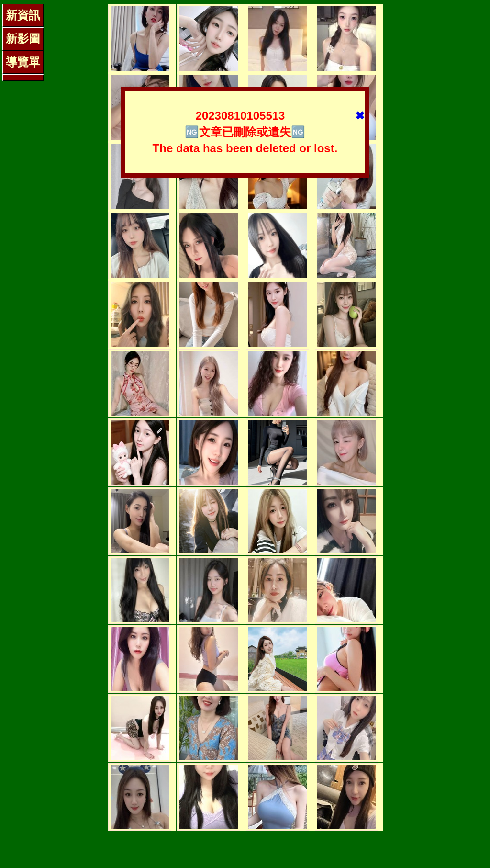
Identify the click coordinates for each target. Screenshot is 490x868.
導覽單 (23, 62)
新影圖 (23, 39)
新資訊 (23, 15)
